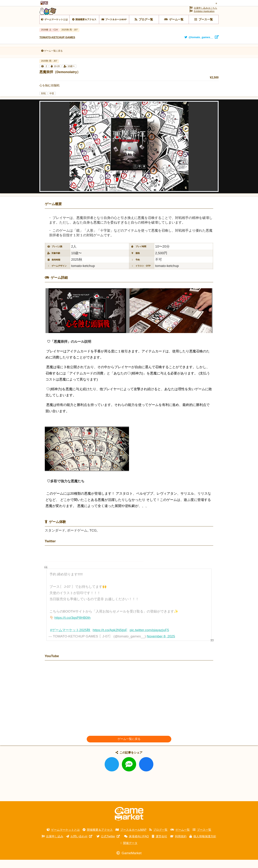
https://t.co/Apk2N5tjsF (110, 638)
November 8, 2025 (161, 645)
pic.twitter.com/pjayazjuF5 (149, 638)
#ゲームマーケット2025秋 (70, 638)
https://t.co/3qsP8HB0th (73, 626)
